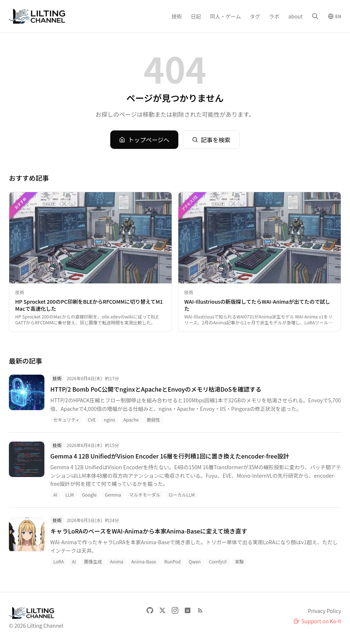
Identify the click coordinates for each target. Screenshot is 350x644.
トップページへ (144, 140)
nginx (110, 420)
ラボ (274, 16)
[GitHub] (150, 610)
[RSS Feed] (200, 610)
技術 (177, 16)
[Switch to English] (334, 16)
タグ (255, 16)
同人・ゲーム (226, 16)
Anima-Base (144, 561)
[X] (162, 610)
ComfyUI (218, 561)
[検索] (315, 16)
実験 (239, 561)
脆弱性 (154, 420)
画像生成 (93, 561)
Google (90, 495)
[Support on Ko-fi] (317, 621)
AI (55, 495)
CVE (92, 420)
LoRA (58, 561)
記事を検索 (211, 140)
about (295, 16)
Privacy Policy (324, 611)
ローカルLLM (181, 495)
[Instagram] (175, 610)
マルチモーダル (145, 495)
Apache (131, 420)
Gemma (113, 495)
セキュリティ (66, 420)
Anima (117, 561)
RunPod (172, 561)
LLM (70, 495)
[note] (188, 610)
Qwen (195, 561)
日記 (196, 16)
